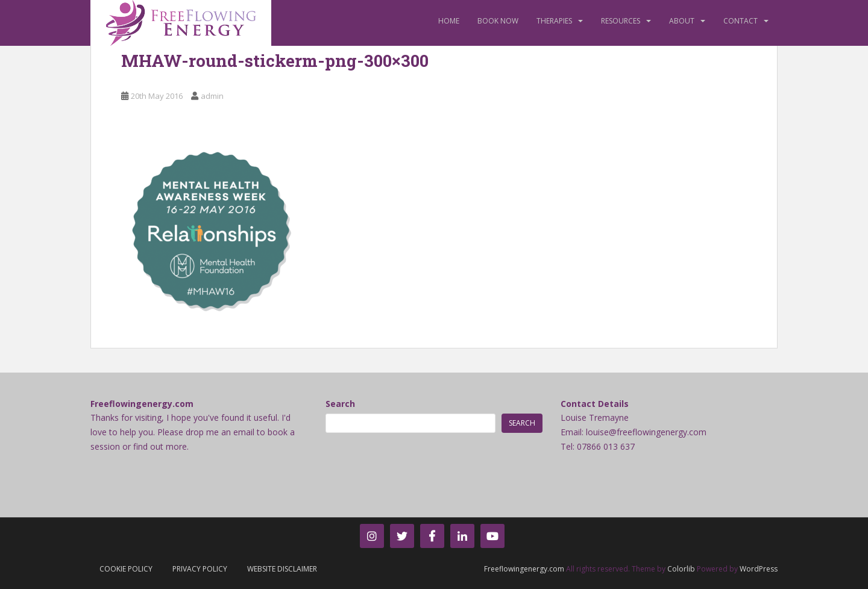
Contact (741, 21)
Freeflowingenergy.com (524, 569)
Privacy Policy (200, 569)
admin (212, 96)
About (682, 21)
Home (449, 21)
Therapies (554, 21)
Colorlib (681, 569)
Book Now (498, 21)
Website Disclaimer (282, 569)
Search (340, 404)
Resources (621, 21)
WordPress (759, 569)
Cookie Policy (126, 569)
